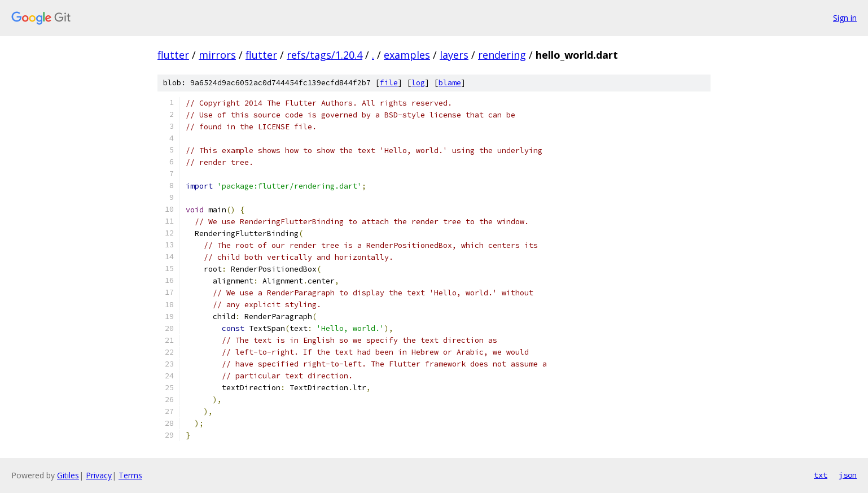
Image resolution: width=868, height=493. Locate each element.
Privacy (99, 475)
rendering (502, 55)
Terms (130, 475)
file (389, 83)
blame (450, 83)
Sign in (845, 18)
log (418, 83)
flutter (173, 55)
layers (454, 55)
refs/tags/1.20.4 (325, 55)
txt (821, 475)
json (848, 475)
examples (407, 55)
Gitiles (68, 475)
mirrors (217, 55)
